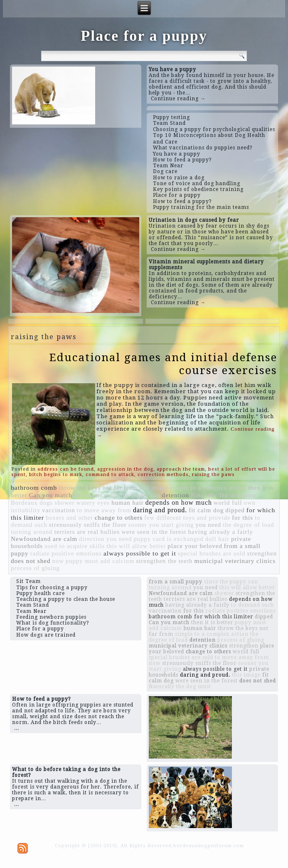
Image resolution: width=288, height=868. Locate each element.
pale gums (88, 495)
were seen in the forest (154, 532)
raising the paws (213, 475)
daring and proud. (160, 510)
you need (208, 525)
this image (154, 488)
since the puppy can (132, 495)
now (58, 561)
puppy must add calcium (100, 561)
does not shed (31, 561)
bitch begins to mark (56, 475)
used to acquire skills (75, 546)
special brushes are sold (212, 553)
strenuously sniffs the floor (88, 525)
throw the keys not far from (98, 488)
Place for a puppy (144, 36)
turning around (32, 532)
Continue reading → (178, 99)
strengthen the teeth (165, 561)
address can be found (66, 469)
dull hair (217, 539)
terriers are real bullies (87, 532)
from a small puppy (176, 582)
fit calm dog (206, 510)
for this (242, 518)
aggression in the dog (125, 469)
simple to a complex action (208, 488)
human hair (128, 503)
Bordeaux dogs (32, 503)
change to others (119, 517)
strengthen (262, 553)
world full (228, 503)
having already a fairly (220, 532)
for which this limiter (224, 617)
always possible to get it (140, 553)
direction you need (105, 539)
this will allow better (136, 546)
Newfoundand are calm (44, 539)
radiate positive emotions (66, 553)
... (17, 728)
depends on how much (179, 502)
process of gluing (35, 568)
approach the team (181, 469)
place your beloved (195, 546)
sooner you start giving (161, 525)
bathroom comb (34, 487)
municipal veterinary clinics (235, 561)
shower (64, 503)
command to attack (110, 475)
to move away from (104, 510)
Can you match (51, 495)
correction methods (163, 475)
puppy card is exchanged (168, 539)
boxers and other (69, 518)
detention (176, 495)
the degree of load (248, 525)
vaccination (58, 510)
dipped (235, 510)
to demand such (252, 605)
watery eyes (93, 503)
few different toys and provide (187, 518)
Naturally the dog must (223, 495)
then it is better (212, 622)
